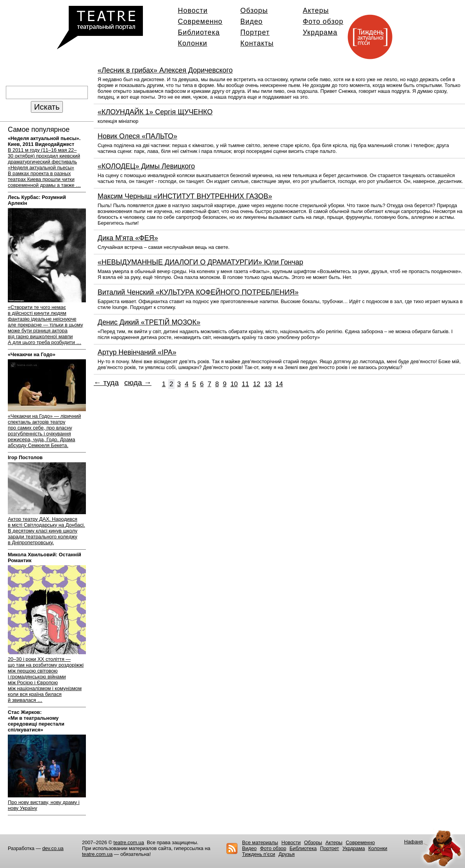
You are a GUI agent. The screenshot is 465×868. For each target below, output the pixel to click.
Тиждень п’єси (259, 854)
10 (234, 384)
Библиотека (199, 32)
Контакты (257, 43)
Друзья (287, 854)
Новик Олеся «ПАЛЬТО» (137, 136)
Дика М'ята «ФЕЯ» (128, 238)
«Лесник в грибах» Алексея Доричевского (165, 70)
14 (279, 384)
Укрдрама (320, 32)
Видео (252, 21)
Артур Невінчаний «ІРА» (137, 352)
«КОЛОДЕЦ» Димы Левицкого (146, 166)
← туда (106, 383)
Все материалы (260, 842)
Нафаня (413, 842)
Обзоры (254, 11)
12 (257, 384)
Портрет (255, 32)
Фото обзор (323, 21)
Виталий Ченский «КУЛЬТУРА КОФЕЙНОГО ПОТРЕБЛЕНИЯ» (198, 292)
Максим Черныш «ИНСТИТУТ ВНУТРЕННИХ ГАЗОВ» (185, 196)
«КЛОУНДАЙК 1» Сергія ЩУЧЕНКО (155, 112)
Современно (200, 21)
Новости (193, 11)
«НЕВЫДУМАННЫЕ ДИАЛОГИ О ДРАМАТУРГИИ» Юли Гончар (200, 262)
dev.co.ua (53, 848)
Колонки (193, 43)
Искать (47, 107)
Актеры (316, 11)
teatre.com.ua (129, 842)
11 (245, 384)
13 (268, 384)
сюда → (138, 383)
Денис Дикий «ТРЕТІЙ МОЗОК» (149, 322)
